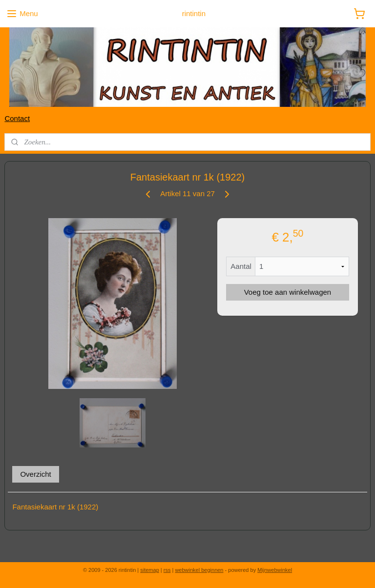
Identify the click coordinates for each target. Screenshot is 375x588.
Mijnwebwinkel (275, 570)
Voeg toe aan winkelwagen (288, 292)
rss (167, 570)
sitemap (150, 570)
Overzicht (35, 474)
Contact (17, 118)
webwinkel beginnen (199, 570)
